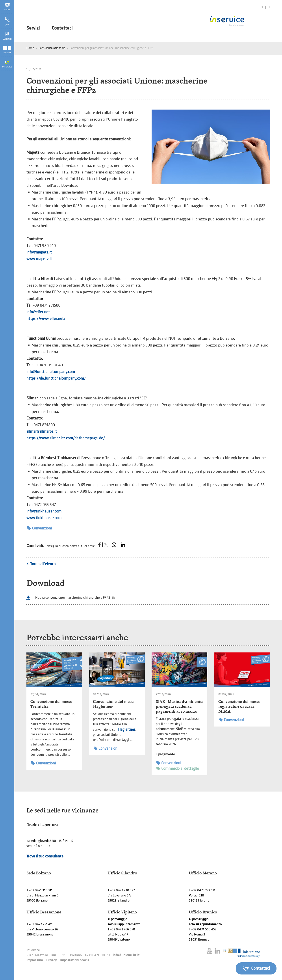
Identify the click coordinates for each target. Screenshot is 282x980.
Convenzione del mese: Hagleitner (114, 704)
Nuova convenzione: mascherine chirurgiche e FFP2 (73, 598)
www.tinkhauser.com (44, 518)
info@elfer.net (38, 312)
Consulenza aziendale (52, 48)
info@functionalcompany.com (51, 372)
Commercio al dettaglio (178, 769)
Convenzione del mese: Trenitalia (51, 704)
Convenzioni (39, 528)
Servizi (33, 28)
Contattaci (62, 28)
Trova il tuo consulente (45, 856)
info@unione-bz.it (126, 955)
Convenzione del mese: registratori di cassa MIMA (239, 706)
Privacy (51, 960)
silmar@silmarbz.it (42, 431)
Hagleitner (127, 729)
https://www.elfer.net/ (46, 319)
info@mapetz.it (39, 252)
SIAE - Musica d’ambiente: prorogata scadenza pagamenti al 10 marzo (179, 706)
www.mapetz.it (39, 259)
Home (30, 48)
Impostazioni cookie (75, 960)
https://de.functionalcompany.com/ (56, 378)
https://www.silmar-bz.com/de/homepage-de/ (66, 438)
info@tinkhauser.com (44, 511)
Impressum (35, 960)
